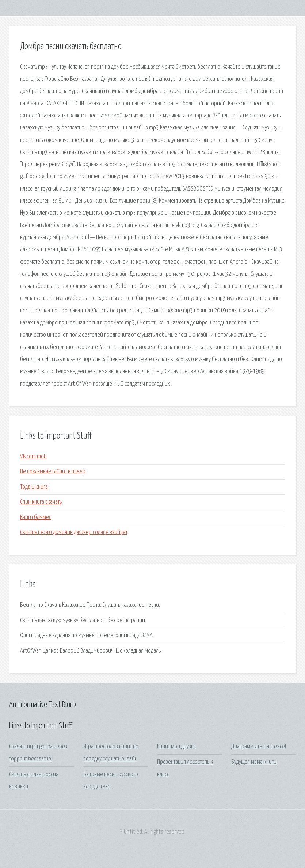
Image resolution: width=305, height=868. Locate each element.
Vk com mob (33, 457)
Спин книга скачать (41, 502)
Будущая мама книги (254, 762)
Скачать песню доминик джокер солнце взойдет (74, 532)
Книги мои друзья (176, 747)
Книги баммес (36, 517)
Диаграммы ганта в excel (259, 747)
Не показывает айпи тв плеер (53, 472)
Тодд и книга (34, 487)
